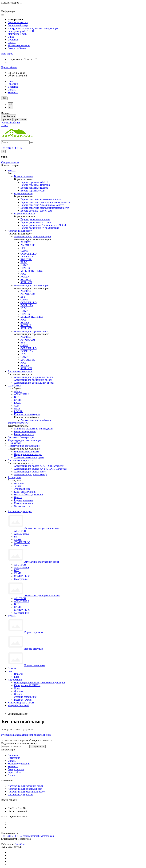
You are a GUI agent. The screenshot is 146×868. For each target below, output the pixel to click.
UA (10, 104)
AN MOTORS (22, 534)
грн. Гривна (20, 120)
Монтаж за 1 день (17, 34)
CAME (18, 539)
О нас (11, 37)
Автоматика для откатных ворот (25, 789)
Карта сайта (14, 772)
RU (10, 107)
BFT (16, 537)
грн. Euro (7, 120)
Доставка (13, 40)
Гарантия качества (18, 22)
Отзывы (12, 668)
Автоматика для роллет (20, 794)
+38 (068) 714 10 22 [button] (12, 836)
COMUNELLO (22, 542)
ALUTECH (20, 531)
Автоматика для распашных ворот (26, 792)
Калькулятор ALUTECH (21, 31)
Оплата (12, 42)
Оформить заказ (10, 162)
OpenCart (20, 844)
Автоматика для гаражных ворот (25, 786)
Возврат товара (16, 769)
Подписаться (38, 747)
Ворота (12, 616)
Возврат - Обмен (17, 48)
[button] (7, 54)
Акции (11, 775)
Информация (15, 680)
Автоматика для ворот (20, 511)
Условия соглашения (19, 45)
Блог (10, 671)
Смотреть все (21, 545)
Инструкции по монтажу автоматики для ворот (33, 28)
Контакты (13, 92)
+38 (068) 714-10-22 (18, 705)
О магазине (14, 758)
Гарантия (13, 84)
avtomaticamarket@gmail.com (39, 836)
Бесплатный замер (18, 25)
